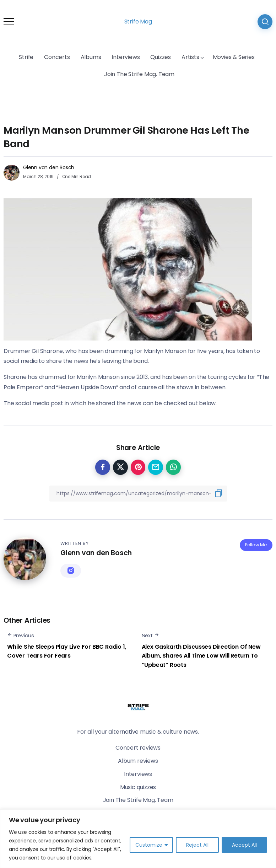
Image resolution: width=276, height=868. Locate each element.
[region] (138, 839)
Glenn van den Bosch (49, 167)
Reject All (197, 845)
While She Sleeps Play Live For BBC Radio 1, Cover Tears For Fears (67, 651)
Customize (149, 845)
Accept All (244, 845)
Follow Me (256, 545)
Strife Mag (138, 22)
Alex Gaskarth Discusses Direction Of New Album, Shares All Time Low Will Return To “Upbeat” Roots (201, 656)
